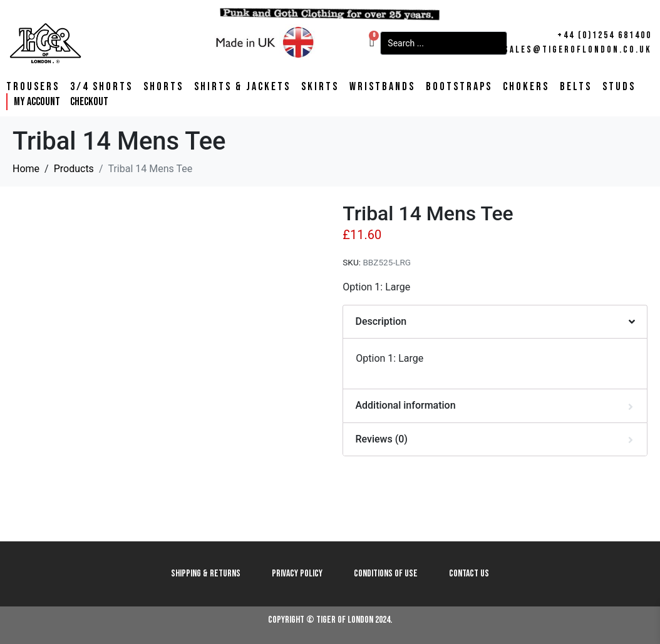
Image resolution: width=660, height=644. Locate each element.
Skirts (320, 87)
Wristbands (382, 87)
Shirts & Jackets (242, 87)
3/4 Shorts (101, 87)
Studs (619, 87)
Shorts (163, 87)
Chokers (526, 87)
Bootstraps (459, 87)
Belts (576, 87)
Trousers (33, 87)
